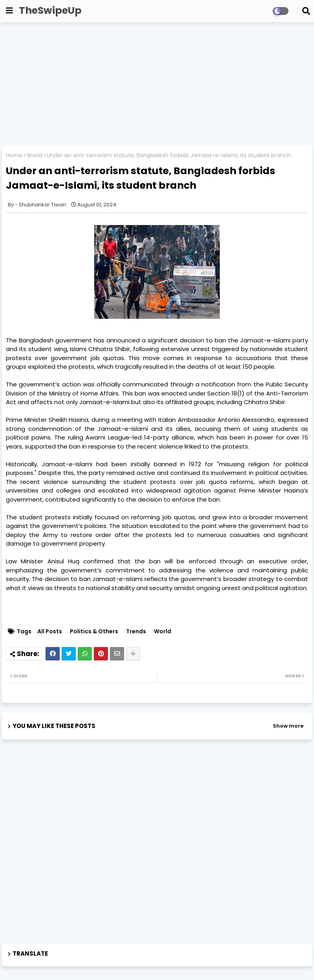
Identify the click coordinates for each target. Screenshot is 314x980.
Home (14, 155)
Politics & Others (94, 632)
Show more (288, 726)
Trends (136, 632)
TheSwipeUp (50, 10)
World (35, 155)
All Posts (50, 632)
